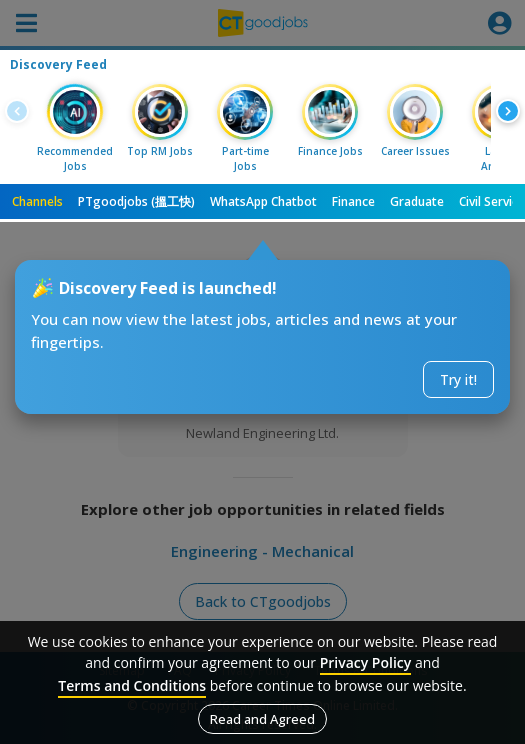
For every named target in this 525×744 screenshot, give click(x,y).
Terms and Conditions (132, 685)
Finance (353, 201)
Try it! (458, 379)
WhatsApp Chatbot (263, 201)
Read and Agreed (262, 719)
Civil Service (492, 201)
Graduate (417, 201)
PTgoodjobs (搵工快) (136, 201)
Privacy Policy (366, 662)
